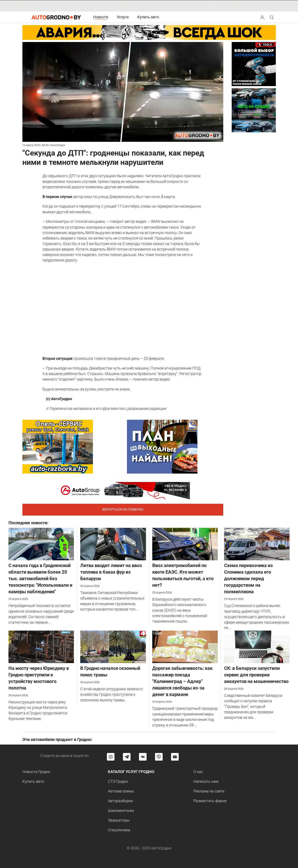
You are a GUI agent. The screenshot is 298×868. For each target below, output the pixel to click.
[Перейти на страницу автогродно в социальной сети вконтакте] (143, 757)
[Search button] (262, 17)
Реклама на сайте (209, 791)
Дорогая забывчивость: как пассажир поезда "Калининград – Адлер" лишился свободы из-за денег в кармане (182, 681)
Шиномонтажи (121, 810)
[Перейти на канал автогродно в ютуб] (175, 757)
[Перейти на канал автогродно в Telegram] (127, 757)
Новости (101, 17)
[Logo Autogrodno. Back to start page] (56, 17)
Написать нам (206, 781)
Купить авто (148, 17)
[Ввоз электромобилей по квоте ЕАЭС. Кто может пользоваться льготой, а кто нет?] (185, 544)
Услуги (123, 17)
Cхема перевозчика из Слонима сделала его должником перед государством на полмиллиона (248, 578)
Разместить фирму (210, 801)
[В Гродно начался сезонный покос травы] (113, 647)
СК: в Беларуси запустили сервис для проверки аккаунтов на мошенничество (256, 675)
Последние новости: (28, 523)
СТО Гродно (118, 781)
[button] (263, 17)
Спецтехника (119, 830)
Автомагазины (121, 791)
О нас (198, 772)
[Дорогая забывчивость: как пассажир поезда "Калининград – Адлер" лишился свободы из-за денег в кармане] (185, 647)
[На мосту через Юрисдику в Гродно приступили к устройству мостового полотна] (41, 647)
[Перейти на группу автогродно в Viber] (159, 757)
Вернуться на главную (123, 510)
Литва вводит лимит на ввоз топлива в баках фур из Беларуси (111, 572)
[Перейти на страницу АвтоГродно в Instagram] (111, 757)
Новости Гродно (36, 772)
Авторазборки (120, 801)
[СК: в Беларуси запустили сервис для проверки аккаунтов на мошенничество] (257, 647)
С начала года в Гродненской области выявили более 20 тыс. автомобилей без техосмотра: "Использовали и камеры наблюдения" (40, 578)
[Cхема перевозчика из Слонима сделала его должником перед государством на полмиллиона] (257, 544)
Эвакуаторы (119, 820)
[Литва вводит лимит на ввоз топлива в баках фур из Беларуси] (113, 544)
